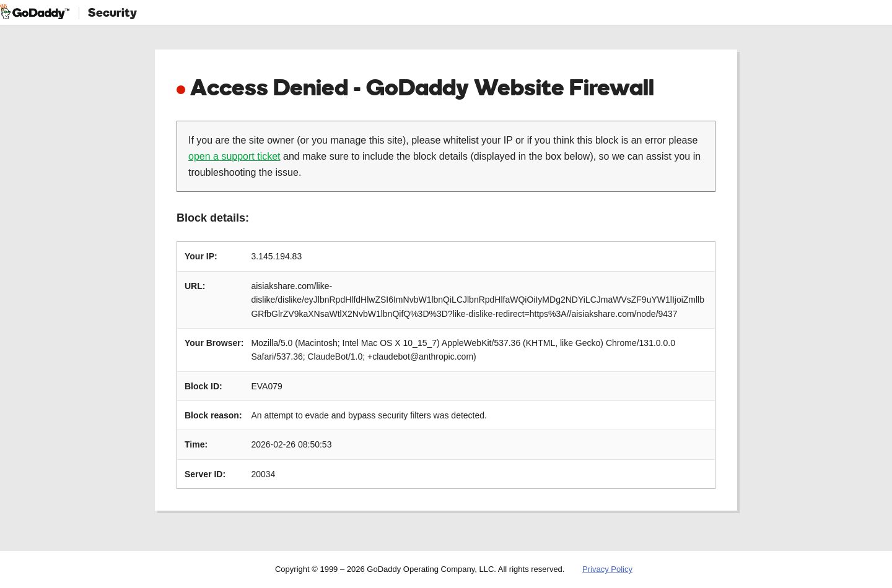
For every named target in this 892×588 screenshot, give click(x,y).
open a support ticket (234, 156)
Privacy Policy (607, 569)
